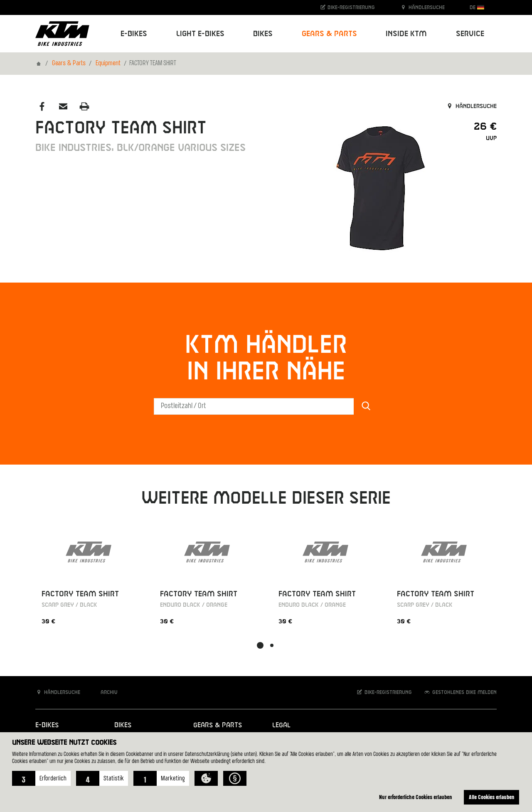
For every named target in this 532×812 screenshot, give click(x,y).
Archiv (105, 692)
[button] (41, 778)
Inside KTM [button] (406, 34)
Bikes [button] (263, 34)
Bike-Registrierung (347, 7)
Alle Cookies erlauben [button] (492, 797)
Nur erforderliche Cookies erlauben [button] (416, 797)
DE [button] (477, 7)
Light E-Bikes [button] (200, 34)
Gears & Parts (69, 64)
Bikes (123, 725)
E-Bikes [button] (134, 34)
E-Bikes (47, 725)
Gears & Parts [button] (329, 34)
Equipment (108, 64)
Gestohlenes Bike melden (460, 692)
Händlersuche (422, 7)
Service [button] (470, 34)
